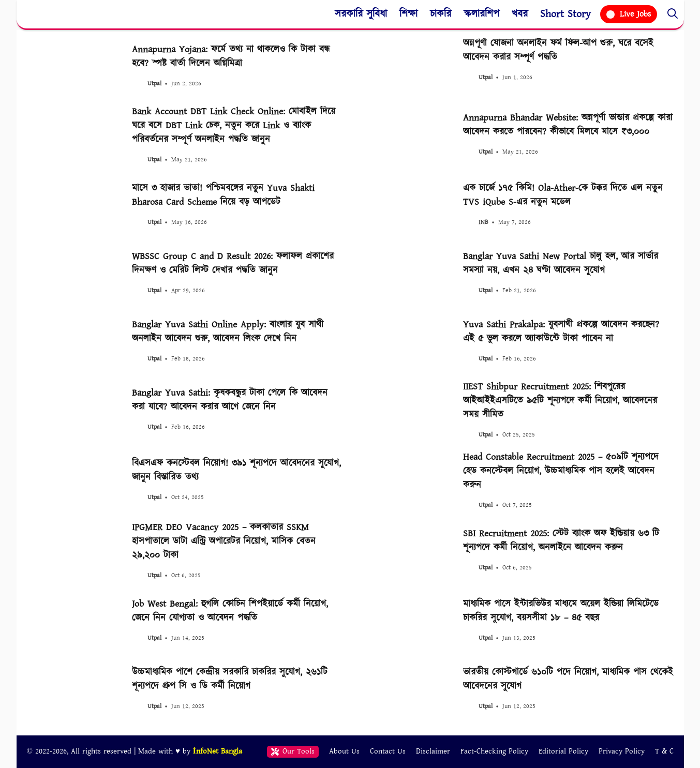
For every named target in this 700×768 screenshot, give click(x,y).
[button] (673, 14)
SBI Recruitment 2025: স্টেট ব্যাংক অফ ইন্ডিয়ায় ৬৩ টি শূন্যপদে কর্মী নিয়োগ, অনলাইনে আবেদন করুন (561, 540)
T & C (664, 751)
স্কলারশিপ (481, 14)
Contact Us (388, 751)
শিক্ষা (408, 14)
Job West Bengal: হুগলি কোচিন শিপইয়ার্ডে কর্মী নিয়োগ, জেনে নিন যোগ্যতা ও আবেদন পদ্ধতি (230, 611)
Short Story (565, 14)
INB (483, 222)
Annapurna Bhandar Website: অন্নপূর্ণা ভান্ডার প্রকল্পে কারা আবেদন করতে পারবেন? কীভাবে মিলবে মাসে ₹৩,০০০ (568, 125)
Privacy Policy (622, 751)
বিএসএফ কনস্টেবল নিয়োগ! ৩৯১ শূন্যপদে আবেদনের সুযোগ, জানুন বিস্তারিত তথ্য (236, 470)
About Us (344, 751)
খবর (520, 14)
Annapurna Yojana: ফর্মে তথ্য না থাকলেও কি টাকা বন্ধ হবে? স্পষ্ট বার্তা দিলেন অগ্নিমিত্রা (231, 56)
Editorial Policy (563, 751)
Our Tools (293, 751)
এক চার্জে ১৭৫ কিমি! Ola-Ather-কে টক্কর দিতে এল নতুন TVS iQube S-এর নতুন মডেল (563, 195)
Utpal (154, 84)
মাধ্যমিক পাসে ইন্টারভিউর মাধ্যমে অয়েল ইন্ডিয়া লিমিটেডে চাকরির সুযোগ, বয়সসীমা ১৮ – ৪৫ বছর (561, 611)
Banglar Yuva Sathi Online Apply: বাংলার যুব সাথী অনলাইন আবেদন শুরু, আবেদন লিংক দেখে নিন (228, 332)
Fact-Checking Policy (494, 751)
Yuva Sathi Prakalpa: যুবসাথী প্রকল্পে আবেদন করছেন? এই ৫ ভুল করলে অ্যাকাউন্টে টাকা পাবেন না (561, 332)
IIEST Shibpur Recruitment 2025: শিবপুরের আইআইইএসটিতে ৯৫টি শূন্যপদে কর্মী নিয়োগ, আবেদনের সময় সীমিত (560, 401)
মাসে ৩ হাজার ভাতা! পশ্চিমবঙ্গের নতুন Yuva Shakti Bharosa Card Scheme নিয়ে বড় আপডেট (223, 195)
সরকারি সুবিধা (361, 14)
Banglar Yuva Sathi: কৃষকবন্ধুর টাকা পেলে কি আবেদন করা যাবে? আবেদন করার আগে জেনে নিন (230, 400)
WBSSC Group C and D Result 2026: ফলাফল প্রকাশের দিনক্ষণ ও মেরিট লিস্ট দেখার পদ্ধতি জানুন (233, 263)
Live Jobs (629, 14)
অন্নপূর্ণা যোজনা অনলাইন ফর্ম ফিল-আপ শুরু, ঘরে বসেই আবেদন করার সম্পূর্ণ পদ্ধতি (558, 50)
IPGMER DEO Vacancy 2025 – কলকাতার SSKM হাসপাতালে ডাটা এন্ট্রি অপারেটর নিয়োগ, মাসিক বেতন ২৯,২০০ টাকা (224, 541)
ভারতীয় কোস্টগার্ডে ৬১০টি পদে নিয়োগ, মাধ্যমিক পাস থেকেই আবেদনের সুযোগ (568, 679)
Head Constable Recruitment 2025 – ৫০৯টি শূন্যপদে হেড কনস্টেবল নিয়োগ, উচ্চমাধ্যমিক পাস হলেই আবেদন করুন (561, 471)
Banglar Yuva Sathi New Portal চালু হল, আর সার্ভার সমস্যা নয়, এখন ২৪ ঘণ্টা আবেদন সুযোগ (561, 263)
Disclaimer (433, 751)
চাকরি (441, 14)
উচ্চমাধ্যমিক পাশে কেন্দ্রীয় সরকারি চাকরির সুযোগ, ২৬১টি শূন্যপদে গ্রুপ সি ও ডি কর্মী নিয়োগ (230, 679)
